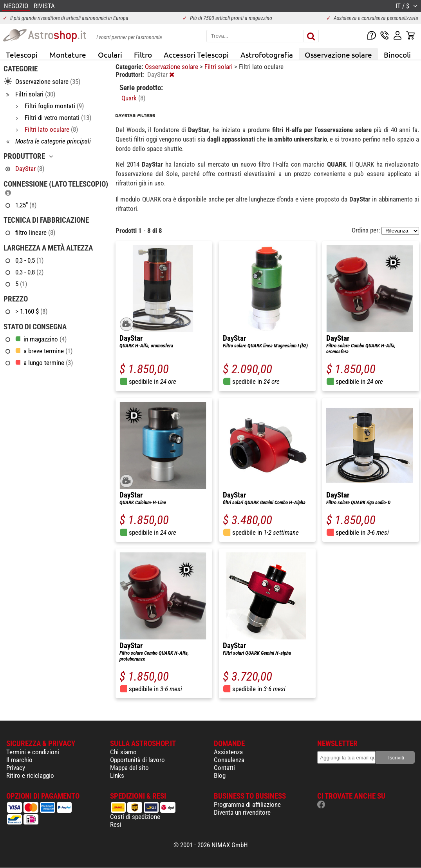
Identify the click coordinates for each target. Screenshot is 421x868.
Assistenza (228, 752)
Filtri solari (219, 67)
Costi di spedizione (135, 817)
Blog (220, 775)
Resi (116, 824)
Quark (133, 98)
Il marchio (19, 760)
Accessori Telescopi (196, 54)
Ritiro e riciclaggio (30, 775)
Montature (68, 54)
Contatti (224, 768)
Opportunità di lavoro (137, 760)
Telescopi (22, 54)
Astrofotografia (267, 54)
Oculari (110, 54)
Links (117, 775)
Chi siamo (123, 752)
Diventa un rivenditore (242, 812)
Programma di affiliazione (247, 804)
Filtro (143, 54)
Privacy (16, 768)
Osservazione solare (338, 54)
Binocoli (397, 54)
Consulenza (229, 760)
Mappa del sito (129, 768)
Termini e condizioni (33, 752)
